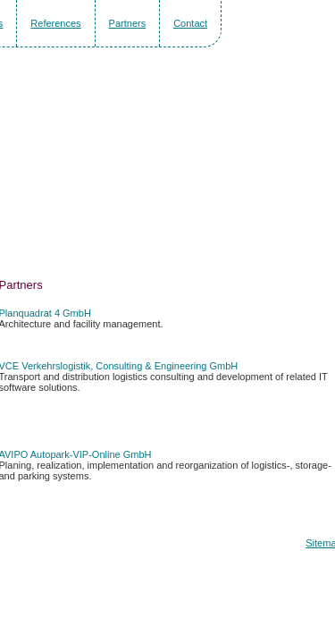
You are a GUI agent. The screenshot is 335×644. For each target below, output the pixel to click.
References (55, 23)
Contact (190, 23)
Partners (128, 23)
